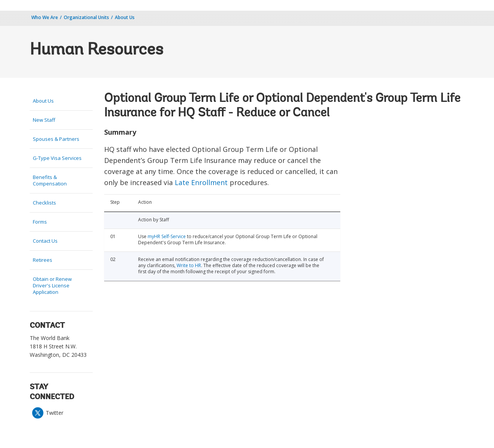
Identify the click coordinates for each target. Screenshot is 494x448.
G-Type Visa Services (57, 158)
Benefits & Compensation (50, 180)
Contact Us (45, 241)
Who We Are (45, 17)
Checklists (44, 203)
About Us (125, 17)
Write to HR (189, 265)
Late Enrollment (201, 182)
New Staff (44, 120)
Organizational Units (86, 17)
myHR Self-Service (167, 236)
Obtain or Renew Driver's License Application (52, 285)
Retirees (43, 260)
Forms (40, 222)
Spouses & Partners (56, 139)
